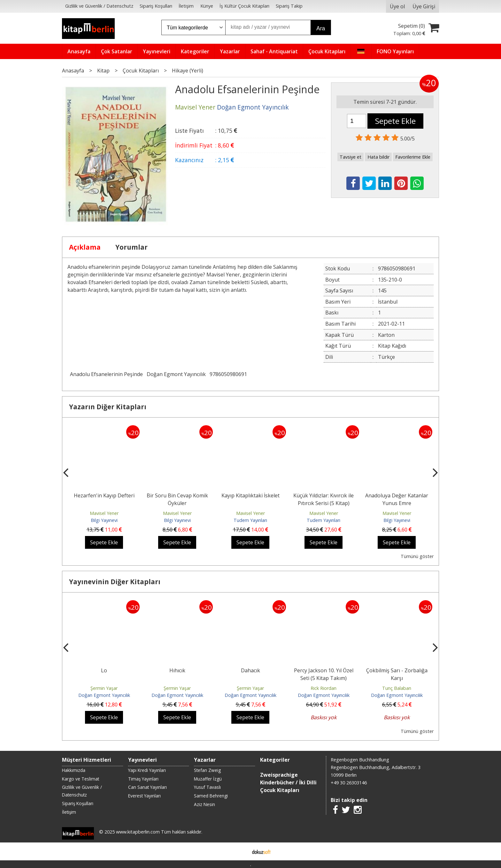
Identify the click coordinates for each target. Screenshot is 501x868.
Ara (321, 28)
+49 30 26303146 (349, 783)
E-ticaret (240, 851)
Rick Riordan (324, 688)
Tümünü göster (417, 556)
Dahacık (250, 670)
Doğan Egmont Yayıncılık (176, 374)
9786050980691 (228, 374)
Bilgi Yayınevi (104, 520)
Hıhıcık (177, 670)
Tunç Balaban (397, 688)
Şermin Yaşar (104, 688)
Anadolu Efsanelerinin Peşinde (106, 374)
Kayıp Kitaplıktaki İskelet (250, 495)
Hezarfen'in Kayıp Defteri (104, 495)
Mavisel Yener (104, 513)
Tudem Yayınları (250, 520)
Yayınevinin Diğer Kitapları (115, 582)
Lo (104, 670)
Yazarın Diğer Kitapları (108, 407)
